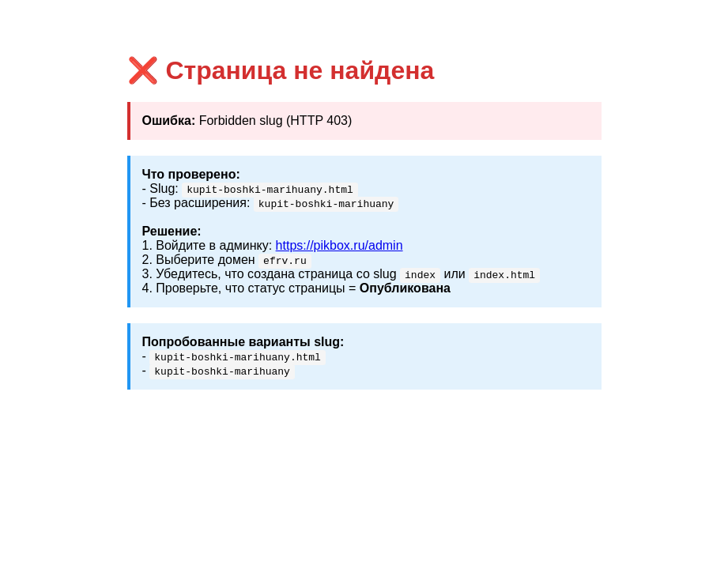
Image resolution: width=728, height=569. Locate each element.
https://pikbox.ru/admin (339, 245)
